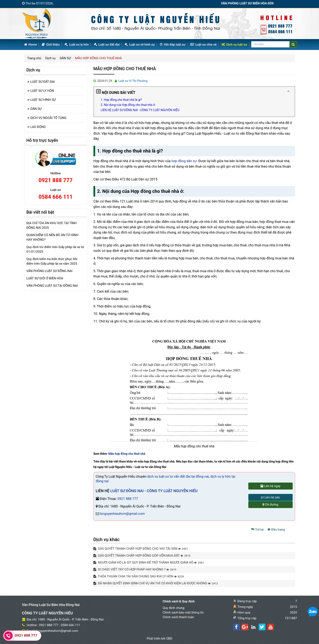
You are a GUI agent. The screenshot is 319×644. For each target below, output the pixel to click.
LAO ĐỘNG (38, 127)
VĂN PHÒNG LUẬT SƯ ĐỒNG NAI (50, 271)
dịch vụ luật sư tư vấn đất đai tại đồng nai (178, 476)
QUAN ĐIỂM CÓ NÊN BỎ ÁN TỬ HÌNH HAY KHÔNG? (53, 237)
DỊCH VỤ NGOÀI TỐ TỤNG (49, 118)
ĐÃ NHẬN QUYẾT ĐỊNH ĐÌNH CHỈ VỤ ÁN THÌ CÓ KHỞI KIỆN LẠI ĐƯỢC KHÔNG (156, 583)
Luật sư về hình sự (140, 45)
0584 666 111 (55, 197)
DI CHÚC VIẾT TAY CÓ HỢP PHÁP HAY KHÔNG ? (135, 569)
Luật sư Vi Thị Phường (133, 81)
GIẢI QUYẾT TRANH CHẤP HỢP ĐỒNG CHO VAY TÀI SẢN (141, 549)
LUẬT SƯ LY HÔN (42, 91)
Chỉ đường (270, 505)
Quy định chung (174, 608)
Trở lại (257, 530)
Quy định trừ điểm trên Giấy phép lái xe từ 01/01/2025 (55, 249)
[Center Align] (293, 44)
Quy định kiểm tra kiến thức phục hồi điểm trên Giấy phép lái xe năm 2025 (52, 261)
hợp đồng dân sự (184, 161)
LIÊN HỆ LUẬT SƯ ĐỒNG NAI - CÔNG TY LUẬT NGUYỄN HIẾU (140, 110)
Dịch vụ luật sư (234, 45)
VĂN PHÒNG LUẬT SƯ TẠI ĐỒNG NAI (52, 286)
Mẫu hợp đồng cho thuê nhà (127, 454)
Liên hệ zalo (270, 497)
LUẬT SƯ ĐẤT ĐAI (43, 82)
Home (31, 45)
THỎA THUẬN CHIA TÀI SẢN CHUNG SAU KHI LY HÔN (139, 576)
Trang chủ (34, 58)
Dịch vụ (51, 58)
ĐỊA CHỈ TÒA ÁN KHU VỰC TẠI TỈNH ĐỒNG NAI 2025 (52, 225)
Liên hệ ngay (270, 486)
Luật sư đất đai (107, 45)
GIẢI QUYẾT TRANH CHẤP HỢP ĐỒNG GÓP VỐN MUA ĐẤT (142, 556)
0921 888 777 (128, 499)
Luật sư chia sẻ (203, 45)
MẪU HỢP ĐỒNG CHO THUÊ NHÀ (99, 58)
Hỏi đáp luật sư (173, 45)
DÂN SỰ (65, 58)
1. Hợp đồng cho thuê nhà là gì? (121, 100)
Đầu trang (276, 530)
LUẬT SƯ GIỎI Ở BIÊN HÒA (45, 278)
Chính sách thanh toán (178, 617)
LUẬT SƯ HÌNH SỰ (43, 100)
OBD (169, 639)
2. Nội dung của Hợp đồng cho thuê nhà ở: (128, 105)
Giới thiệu (51, 45)
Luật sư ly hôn (77, 45)
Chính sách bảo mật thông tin (183, 612)
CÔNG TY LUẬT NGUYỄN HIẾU (172, 491)
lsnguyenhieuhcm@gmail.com (122, 514)
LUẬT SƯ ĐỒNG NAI (127, 491)
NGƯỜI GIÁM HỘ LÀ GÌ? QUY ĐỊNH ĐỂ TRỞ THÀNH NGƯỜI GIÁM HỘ (149, 563)
